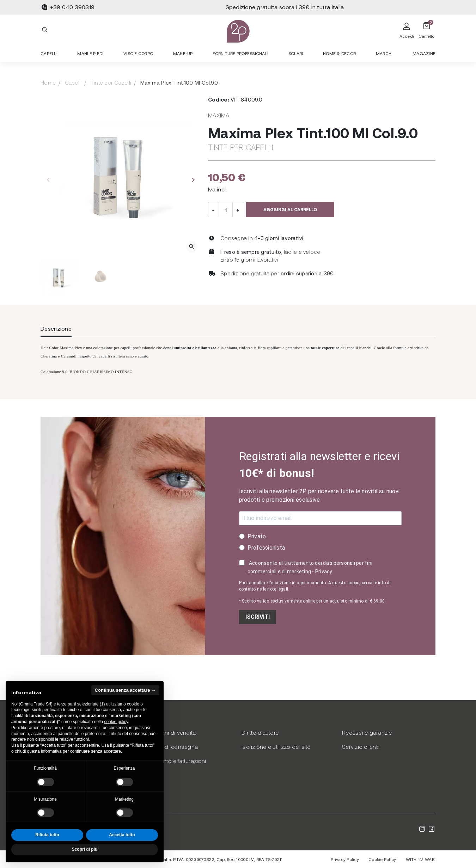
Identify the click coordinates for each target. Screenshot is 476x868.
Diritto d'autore (260, 732)
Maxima (219, 115)
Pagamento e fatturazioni (173, 761)
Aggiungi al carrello (290, 209)
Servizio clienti (360, 747)
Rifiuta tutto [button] (47, 835)
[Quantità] (226, 209)
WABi (430, 859)
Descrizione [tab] (56, 328)
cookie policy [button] (116, 722)
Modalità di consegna (169, 747)
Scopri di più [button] (85, 849)
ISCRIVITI (258, 617)
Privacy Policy (345, 859)
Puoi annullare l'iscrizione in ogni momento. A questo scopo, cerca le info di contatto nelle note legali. (315, 586)
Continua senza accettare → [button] (125, 690)
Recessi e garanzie (367, 732)
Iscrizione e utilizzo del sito (276, 747)
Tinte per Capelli (111, 82)
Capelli (73, 82)
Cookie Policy (382, 859)
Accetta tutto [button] (122, 835)
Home (48, 82)
